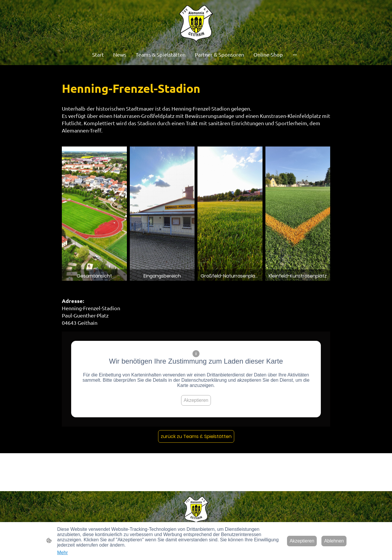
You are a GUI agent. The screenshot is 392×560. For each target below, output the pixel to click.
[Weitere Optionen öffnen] (295, 55)
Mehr (62, 553)
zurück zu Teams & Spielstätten (196, 436)
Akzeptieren (196, 400)
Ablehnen (334, 541)
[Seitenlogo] (196, 24)
